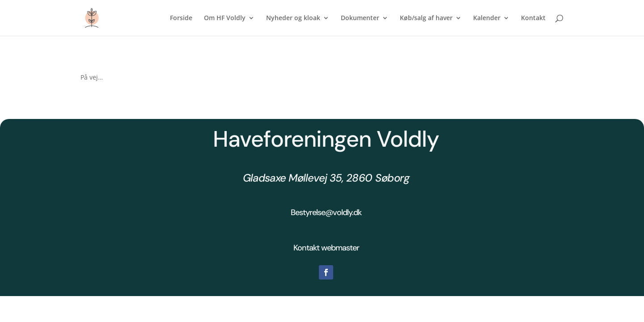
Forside (181, 18)
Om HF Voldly (225, 18)
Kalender (487, 18)
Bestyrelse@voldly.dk (326, 212)
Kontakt (533, 18)
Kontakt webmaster (326, 248)
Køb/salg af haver (426, 18)
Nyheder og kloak (293, 18)
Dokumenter (360, 18)
